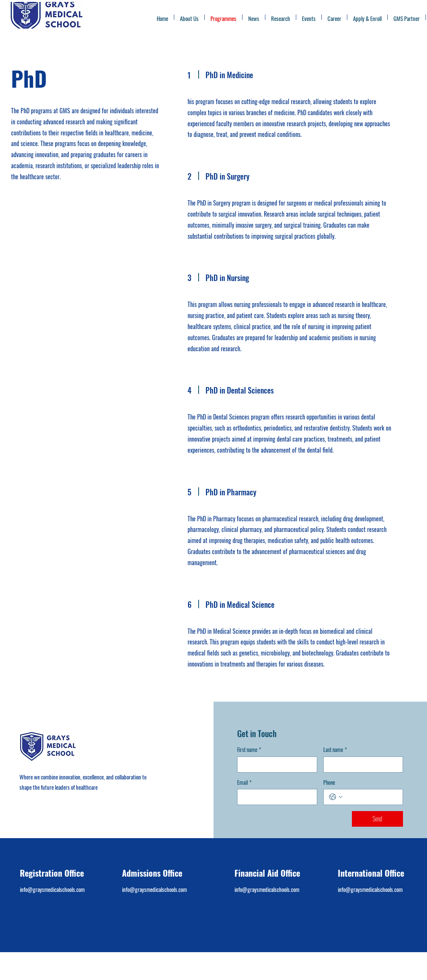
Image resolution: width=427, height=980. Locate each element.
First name (249, 750)
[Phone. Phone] (371, 797)
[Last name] (361, 765)
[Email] (275, 797)
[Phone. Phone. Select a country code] (336, 797)
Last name (335, 750)
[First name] (275, 765)
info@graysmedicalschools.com (52, 889)
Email (244, 782)
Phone (329, 782)
